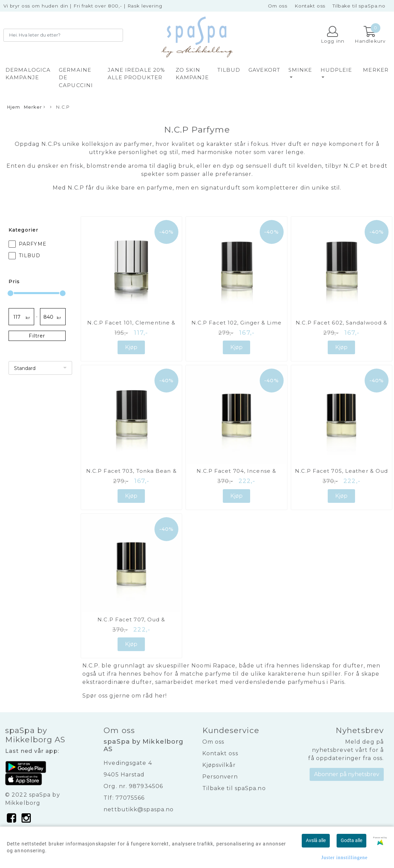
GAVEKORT (264, 70)
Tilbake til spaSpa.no (359, 6)
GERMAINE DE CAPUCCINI (76, 78)
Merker (376, 70)
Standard (25, 368)
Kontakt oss (310, 6)
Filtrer (37, 336)
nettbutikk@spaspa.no (139, 809)
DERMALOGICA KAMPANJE (28, 74)
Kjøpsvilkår (219, 765)
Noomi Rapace (213, 666)
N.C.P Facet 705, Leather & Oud (341, 471)
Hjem (13, 107)
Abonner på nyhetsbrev (347, 774)
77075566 (130, 798)
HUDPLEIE (336, 70)
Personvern (220, 777)
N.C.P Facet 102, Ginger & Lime (236, 323)
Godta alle (351, 840)
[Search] (63, 35)
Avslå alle (316, 840)
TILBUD (229, 70)
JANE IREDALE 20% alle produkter (137, 74)
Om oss (278, 6)
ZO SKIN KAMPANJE (192, 74)
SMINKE (300, 70)
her (160, 696)
